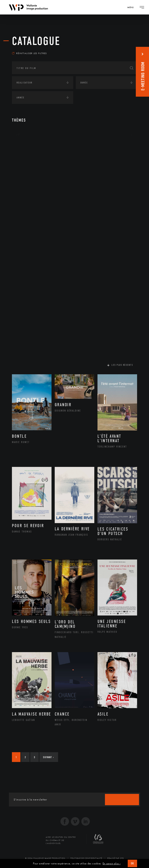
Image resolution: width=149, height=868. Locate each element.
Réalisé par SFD (116, 858)
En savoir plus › (112, 864)
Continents (24, 148)
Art (18, 135)
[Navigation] (132, 7)
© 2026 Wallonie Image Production (45, 858)
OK (132, 863)
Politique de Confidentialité (86, 858)
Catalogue (36, 41)
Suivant (48, 757)
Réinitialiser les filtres (29, 53)
